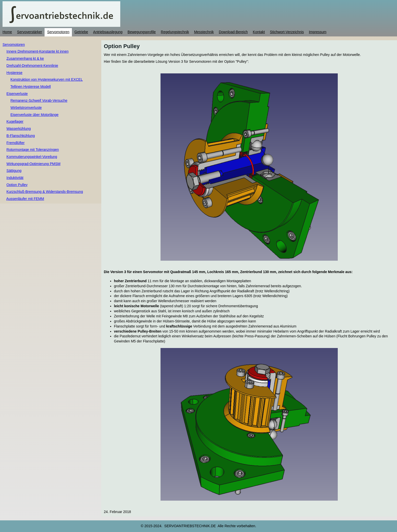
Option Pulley (17, 185)
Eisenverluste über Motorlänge (34, 115)
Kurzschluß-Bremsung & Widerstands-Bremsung (45, 192)
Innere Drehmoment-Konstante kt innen (38, 51)
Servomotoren (14, 45)
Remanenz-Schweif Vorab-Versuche (39, 100)
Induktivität (15, 178)
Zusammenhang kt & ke (25, 58)
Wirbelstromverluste (26, 108)
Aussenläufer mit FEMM (25, 199)
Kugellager (15, 121)
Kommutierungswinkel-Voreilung (32, 157)
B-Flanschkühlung (21, 136)
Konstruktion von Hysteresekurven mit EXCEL (47, 79)
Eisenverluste (17, 94)
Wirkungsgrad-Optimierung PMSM (34, 164)
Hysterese (15, 73)
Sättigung (14, 171)
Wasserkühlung (19, 129)
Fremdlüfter (16, 143)
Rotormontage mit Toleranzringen (33, 150)
